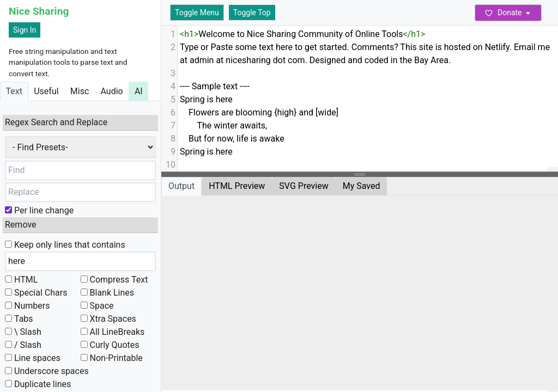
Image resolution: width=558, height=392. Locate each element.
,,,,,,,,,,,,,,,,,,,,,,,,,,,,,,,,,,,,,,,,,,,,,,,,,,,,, (80, 147)
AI (139, 91)
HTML (21, 280)
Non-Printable (112, 358)
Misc (80, 91)
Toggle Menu (197, 13)
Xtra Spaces (108, 319)
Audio (111, 91)
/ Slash (23, 345)
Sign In (25, 30)
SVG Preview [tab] (304, 186)
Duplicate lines (38, 384)
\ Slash (23, 332)
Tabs (19, 319)
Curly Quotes (110, 345)
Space (97, 306)
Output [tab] (181, 186)
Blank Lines (108, 293)
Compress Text (114, 280)
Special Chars (36, 293)
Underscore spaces (47, 371)
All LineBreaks (113, 332)
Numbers (27, 306)
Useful (46, 91)
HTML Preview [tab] (237, 186)
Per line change (39, 210)
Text (14, 91)
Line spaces (33, 358)
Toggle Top (252, 13)
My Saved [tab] (362, 186)
